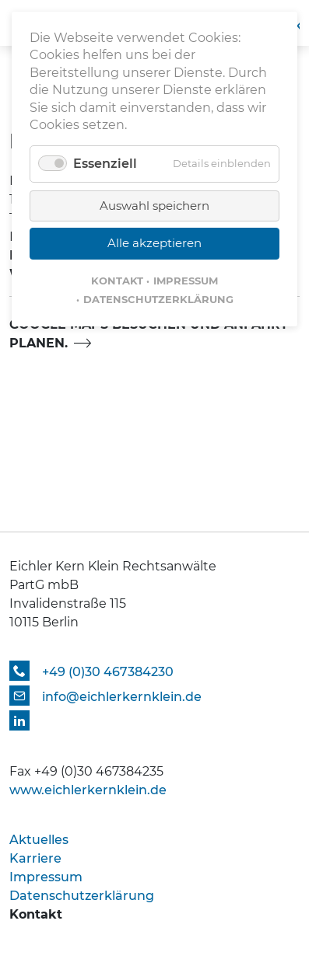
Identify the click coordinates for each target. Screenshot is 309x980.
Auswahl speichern (154, 206)
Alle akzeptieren (154, 243)
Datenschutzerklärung (158, 299)
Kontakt (117, 281)
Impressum (186, 281)
